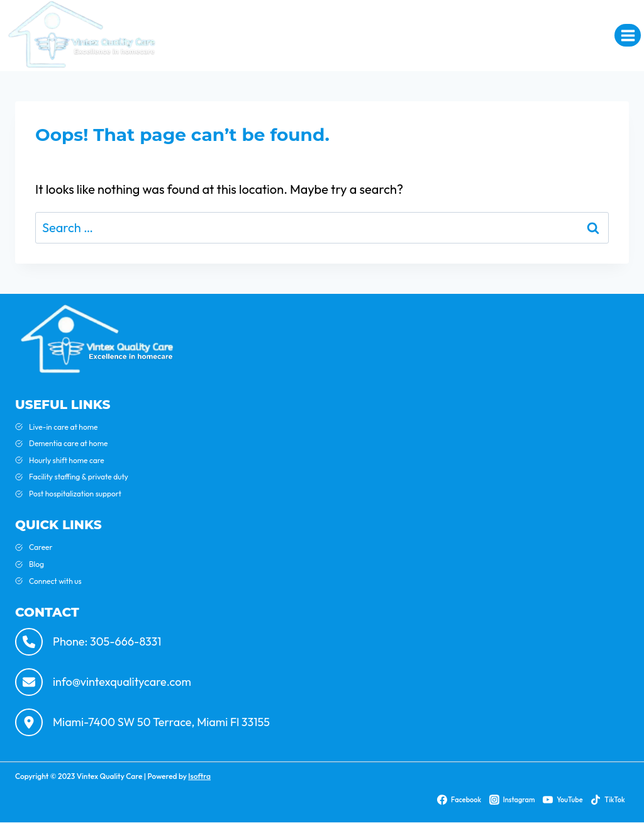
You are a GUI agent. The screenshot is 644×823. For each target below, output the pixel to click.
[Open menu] (628, 35)
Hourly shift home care (67, 460)
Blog (36, 564)
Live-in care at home (63, 427)
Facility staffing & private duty (79, 477)
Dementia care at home (68, 443)
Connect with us (55, 581)
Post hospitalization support (75, 494)
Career (41, 547)
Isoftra (199, 776)
